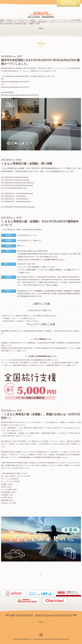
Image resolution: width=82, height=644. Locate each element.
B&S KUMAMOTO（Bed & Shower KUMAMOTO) (36, 639)
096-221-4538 (68, 4)
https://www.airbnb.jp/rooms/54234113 (15, 82)
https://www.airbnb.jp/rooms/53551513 (15, 87)
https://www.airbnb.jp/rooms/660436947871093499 (20, 95)
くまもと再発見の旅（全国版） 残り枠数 (27, 163)
